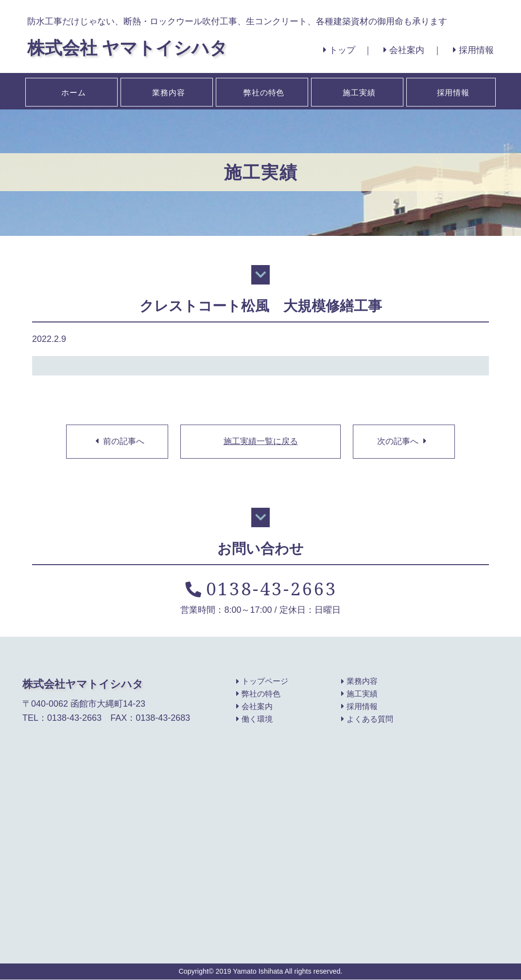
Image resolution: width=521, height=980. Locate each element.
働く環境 (254, 720)
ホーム (72, 91)
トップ (339, 50)
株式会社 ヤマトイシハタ (127, 47)
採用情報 (473, 50)
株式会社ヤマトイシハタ (83, 684)
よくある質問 (367, 720)
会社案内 (404, 50)
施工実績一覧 (260, 442)
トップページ (262, 682)
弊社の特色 (263, 91)
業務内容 (168, 91)
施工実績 (358, 91)
